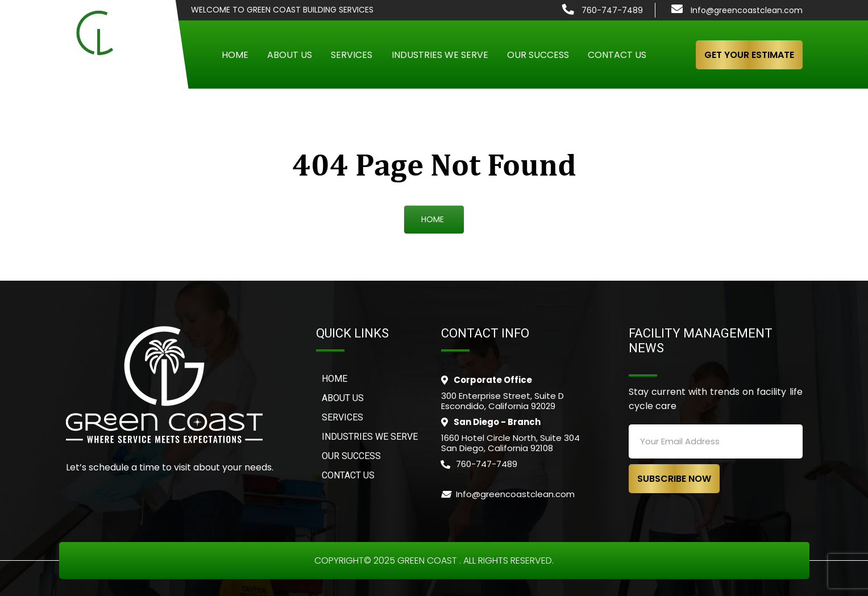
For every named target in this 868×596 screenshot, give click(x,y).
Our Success (538, 55)
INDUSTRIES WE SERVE (370, 437)
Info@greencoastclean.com (747, 10)
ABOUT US (343, 398)
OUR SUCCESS (351, 456)
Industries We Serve (440, 55)
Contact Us (617, 55)
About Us (290, 55)
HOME (433, 219)
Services (352, 55)
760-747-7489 (612, 10)
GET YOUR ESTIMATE (749, 55)
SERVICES (342, 417)
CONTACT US (348, 475)
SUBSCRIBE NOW (674, 479)
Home (235, 55)
